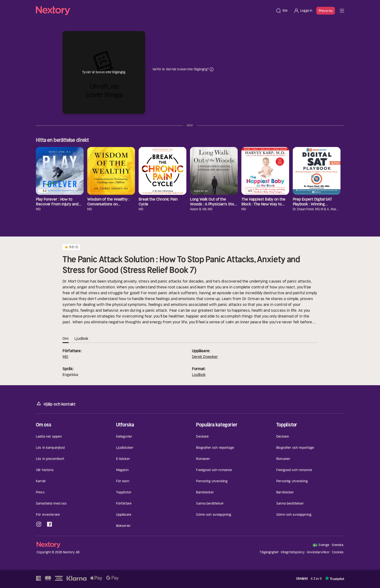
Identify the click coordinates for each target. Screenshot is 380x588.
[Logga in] (303, 11)
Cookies (338, 552)
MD (65, 357)
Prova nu (326, 11)
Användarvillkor (318, 552)
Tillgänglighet (269, 552)
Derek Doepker (205, 357)
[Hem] (154, 11)
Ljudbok (199, 375)
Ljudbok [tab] (81, 338)
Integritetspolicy (293, 552)
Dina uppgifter (212, 69)
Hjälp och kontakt (56, 404)
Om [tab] (66, 338)
